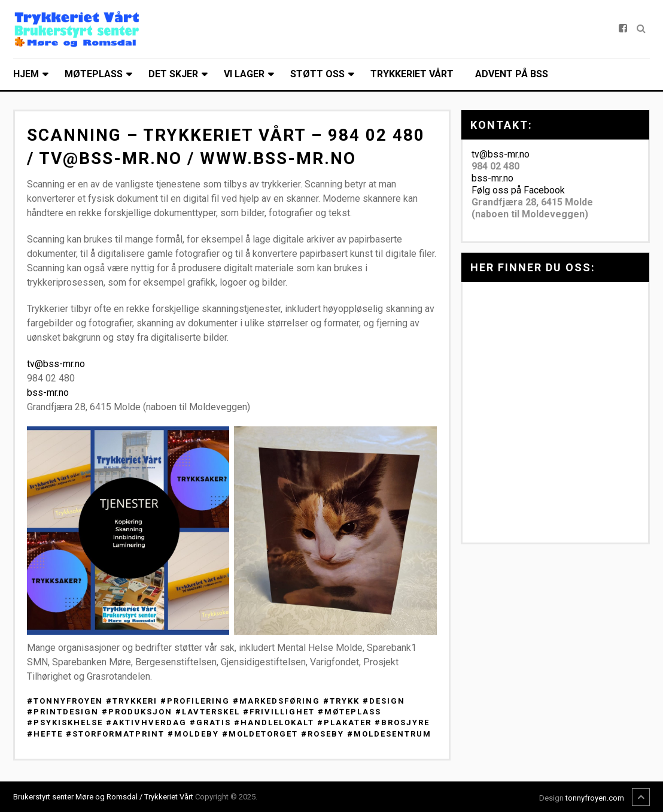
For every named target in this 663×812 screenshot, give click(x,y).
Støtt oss (317, 74)
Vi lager (244, 74)
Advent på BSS (512, 74)
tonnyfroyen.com (595, 798)
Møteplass (94, 74)
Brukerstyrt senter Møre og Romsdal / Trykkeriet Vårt (103, 797)
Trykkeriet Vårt (412, 74)
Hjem (26, 74)
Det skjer (173, 74)
